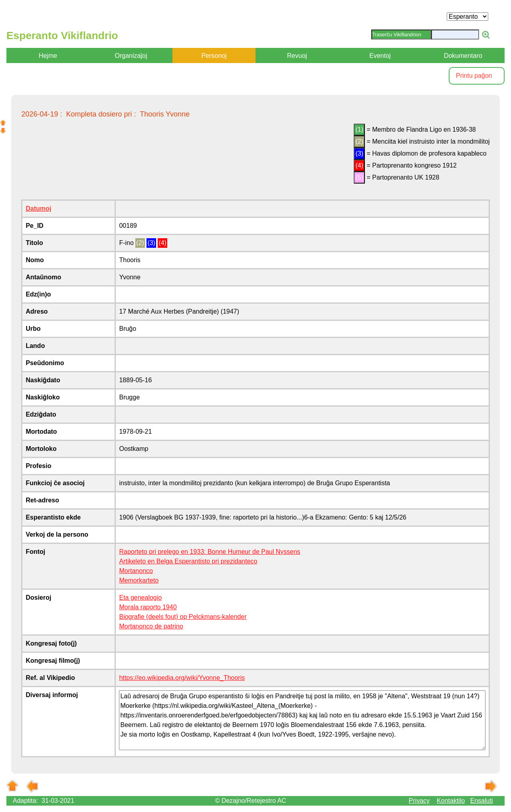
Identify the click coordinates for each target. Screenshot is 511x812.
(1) (359, 129)
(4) (359, 165)
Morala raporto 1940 (148, 607)
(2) (359, 141)
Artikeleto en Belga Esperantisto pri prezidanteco (188, 561)
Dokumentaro (463, 56)
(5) (359, 177)
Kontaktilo (451, 801)
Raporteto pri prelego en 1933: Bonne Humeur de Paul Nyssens (210, 552)
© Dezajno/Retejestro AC (251, 801)
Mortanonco (136, 571)
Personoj (214, 56)
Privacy (419, 801)
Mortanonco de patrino (151, 626)
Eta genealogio (140, 598)
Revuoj (297, 56)
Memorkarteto (139, 580)
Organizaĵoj (131, 56)
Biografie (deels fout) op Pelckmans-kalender (183, 617)
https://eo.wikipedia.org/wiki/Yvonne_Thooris (182, 678)
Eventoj (380, 56)
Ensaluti (482, 801)
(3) (359, 153)
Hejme (48, 56)
